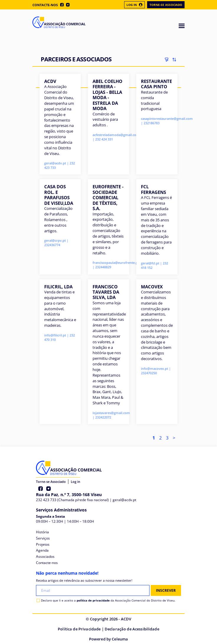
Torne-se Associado (166, 5)
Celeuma (120, 639)
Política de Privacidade (79, 629)
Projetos (43, 544)
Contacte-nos (45, 5)
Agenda (42, 550)
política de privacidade (93, 600)
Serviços (43, 538)
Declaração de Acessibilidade (132, 629)
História (42, 532)
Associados (45, 556)
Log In (134, 5)
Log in (75, 482)
